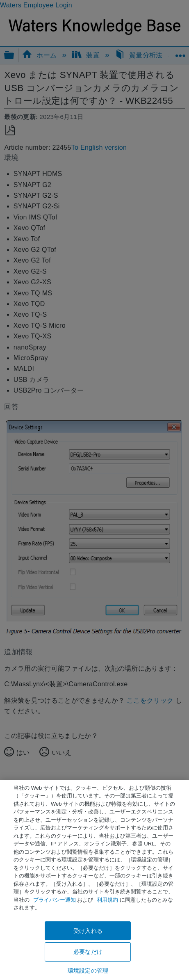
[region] (94, 880)
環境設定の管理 (88, 971)
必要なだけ (88, 952)
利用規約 (107, 900)
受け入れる (88, 931)
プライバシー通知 (55, 900)
